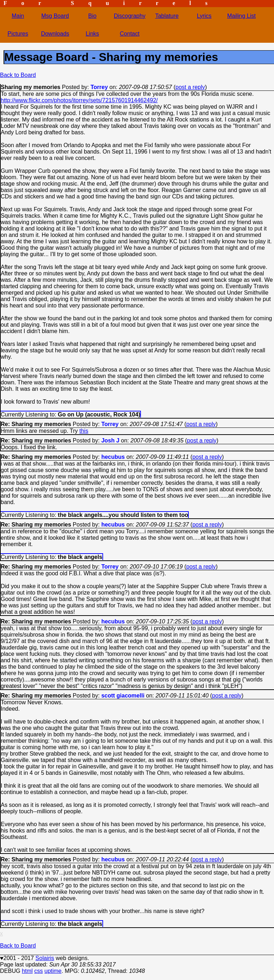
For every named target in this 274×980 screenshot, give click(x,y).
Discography (130, 16)
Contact (130, 34)
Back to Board (18, 75)
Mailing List (242, 16)
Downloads (55, 34)
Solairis (45, 958)
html (27, 971)
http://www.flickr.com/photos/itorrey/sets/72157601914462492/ (79, 100)
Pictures (18, 34)
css (39, 971)
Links (92, 34)
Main (18, 16)
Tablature (167, 16)
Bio (92, 16)
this (84, 431)
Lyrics (204, 16)
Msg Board (55, 16)
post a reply (190, 87)
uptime (53, 971)
